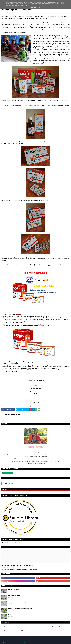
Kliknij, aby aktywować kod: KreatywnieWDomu (13, 543)
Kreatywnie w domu (7, 13)
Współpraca (67, 642)
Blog (58, 642)
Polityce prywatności (22, 630)
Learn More (33, 7)
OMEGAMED (18, 315)
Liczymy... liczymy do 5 (14, 589)
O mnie (62, 642)
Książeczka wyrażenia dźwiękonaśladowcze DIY (21, 608)
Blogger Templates (27, 642)
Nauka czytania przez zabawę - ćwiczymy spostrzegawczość (24, 615)
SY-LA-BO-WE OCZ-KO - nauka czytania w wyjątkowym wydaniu (24, 602)
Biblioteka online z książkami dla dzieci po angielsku (17, 565)
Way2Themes (13, 642)
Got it (40, 7)
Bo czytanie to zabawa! (14, 596)
